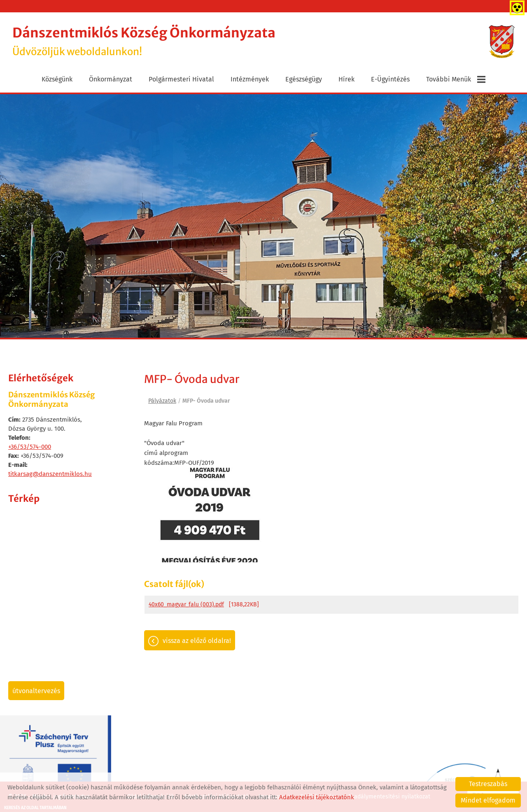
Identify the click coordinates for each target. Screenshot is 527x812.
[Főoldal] (502, 42)
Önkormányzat (111, 79)
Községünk (57, 79)
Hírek (346, 79)
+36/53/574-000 (30, 447)
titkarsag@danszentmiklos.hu (50, 474)
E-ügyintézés (390, 79)
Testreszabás (488, 784)
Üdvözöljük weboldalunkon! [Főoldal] (144, 41)
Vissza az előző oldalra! (197, 641)
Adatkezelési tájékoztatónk (317, 797)
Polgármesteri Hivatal (181, 79)
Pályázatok (162, 401)
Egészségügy (304, 79)
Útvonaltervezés (36, 691)
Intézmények (250, 79)
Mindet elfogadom (488, 800)
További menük (456, 79)
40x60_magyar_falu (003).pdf (186, 604)
